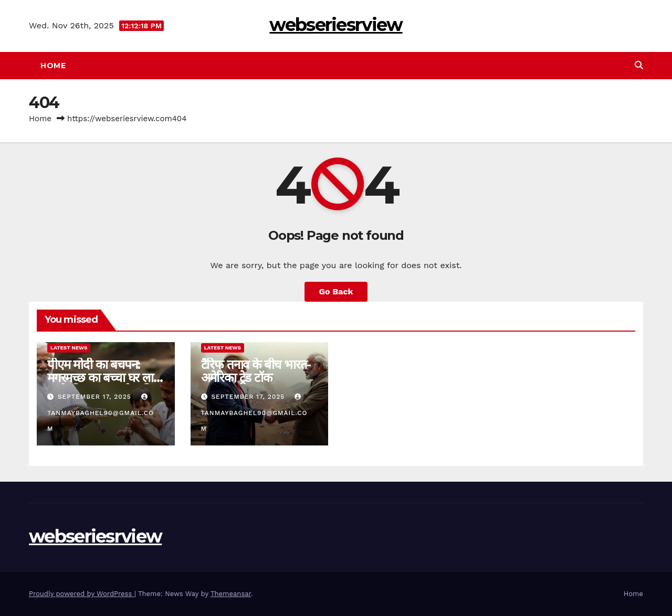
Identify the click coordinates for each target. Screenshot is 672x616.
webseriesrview (336, 25)
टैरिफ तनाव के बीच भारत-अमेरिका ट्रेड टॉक (256, 371)
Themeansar (231, 594)
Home (53, 66)
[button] (639, 65)
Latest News (69, 348)
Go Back (336, 291)
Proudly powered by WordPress (82, 594)
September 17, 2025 (96, 397)
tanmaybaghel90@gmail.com (101, 413)
